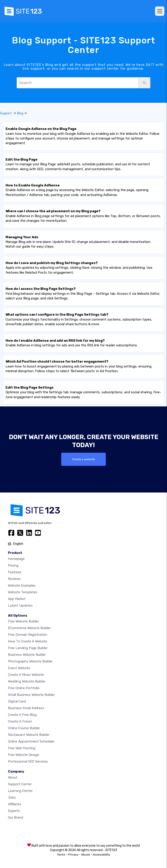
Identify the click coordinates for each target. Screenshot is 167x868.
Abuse (86, 855)
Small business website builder (31, 695)
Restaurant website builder (29, 735)
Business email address (26, 708)
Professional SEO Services (28, 761)
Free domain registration (28, 635)
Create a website (83, 459)
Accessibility (101, 855)
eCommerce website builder (29, 628)
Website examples (22, 585)
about (13, 777)
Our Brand (16, 818)
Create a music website (26, 675)
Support (6, 113)
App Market (17, 599)
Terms (61, 855)
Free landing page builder (28, 648)
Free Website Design (24, 755)
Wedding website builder (27, 681)
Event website (19, 668)
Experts (14, 811)
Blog (20, 113)
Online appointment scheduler (31, 741)
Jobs (12, 797)
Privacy (73, 855)
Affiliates (15, 804)
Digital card (17, 701)
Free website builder (23, 621)
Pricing (13, 565)
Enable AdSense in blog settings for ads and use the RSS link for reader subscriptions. (72, 343)
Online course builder (24, 728)
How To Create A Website (28, 641)
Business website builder (27, 655)
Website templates (23, 592)
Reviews (14, 579)
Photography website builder (30, 661)
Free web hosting (22, 748)
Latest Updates (20, 606)
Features (15, 572)
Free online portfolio (24, 688)
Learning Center (20, 791)
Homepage (16, 559)
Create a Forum (20, 721)
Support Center (20, 784)
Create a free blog (22, 715)
